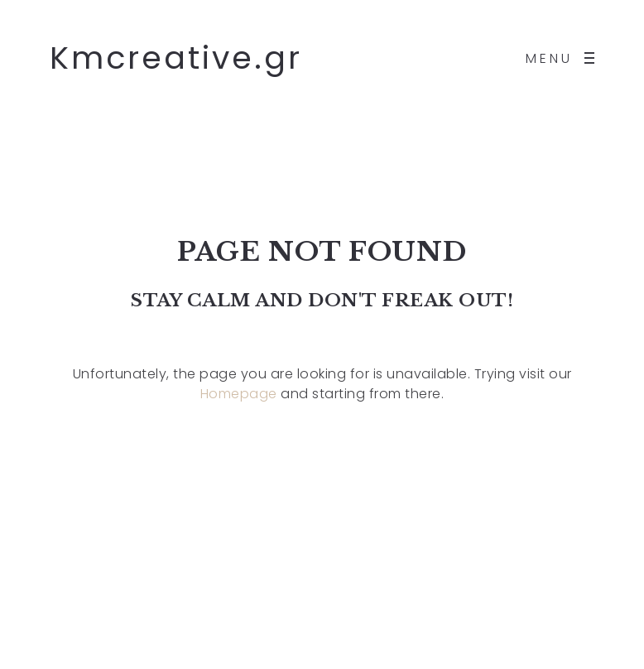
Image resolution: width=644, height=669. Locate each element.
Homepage (239, 394)
